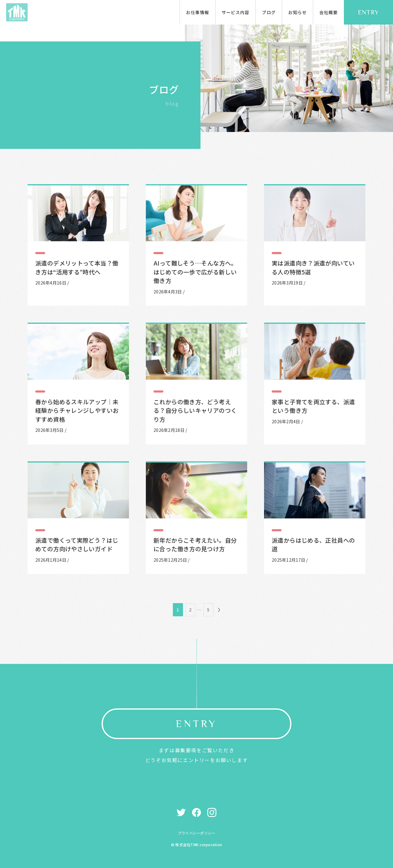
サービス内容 (235, 12)
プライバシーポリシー (196, 833)
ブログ (269, 12)
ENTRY (369, 12)
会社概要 (329, 12)
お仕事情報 (198, 12)
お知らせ (298, 12)
